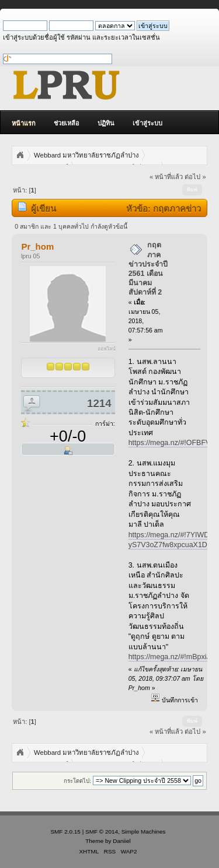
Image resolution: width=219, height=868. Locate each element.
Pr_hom (37, 246)
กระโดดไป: (77, 781)
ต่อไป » (195, 177)
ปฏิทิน (106, 123)
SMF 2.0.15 (65, 832)
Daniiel (121, 841)
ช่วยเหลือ (67, 123)
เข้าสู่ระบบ (147, 123)
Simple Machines (144, 832)
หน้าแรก (24, 123)
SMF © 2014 (102, 832)
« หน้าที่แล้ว (166, 177)
